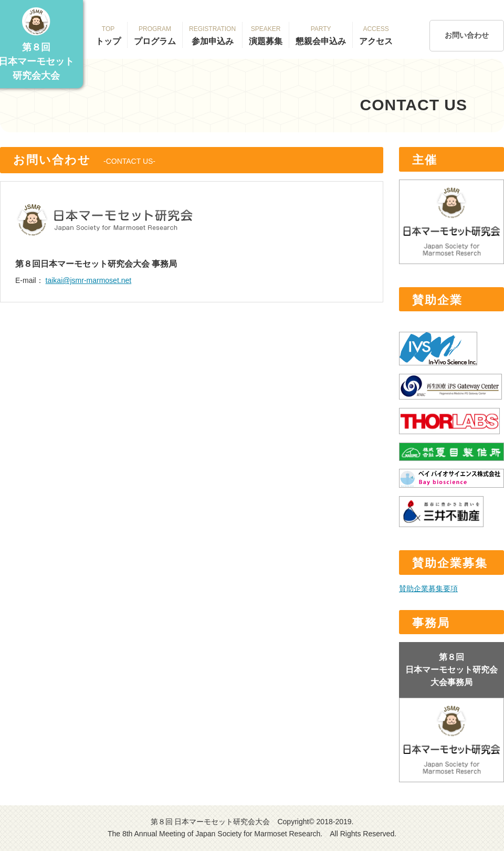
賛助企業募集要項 (428, 589)
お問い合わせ (467, 35)
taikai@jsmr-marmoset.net (89, 280)
